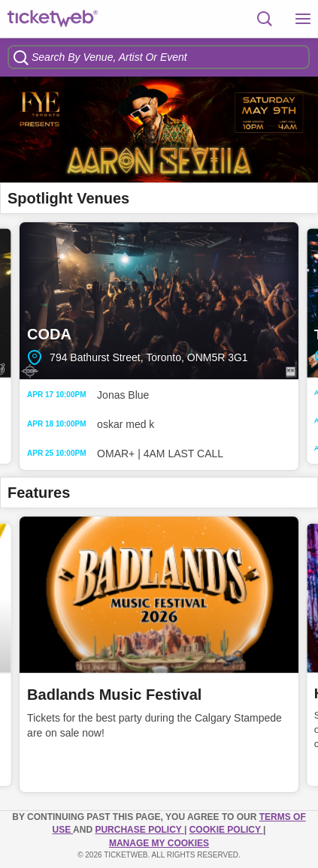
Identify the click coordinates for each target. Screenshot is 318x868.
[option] (159, 130)
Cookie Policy (226, 830)
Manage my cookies (159, 843)
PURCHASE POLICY (139, 830)
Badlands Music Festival (114, 695)
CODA (159, 301)
